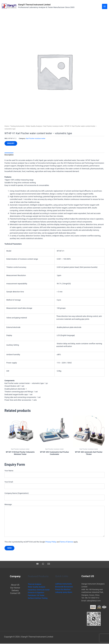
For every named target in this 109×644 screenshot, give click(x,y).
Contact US (15, 594)
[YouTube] (37, 564)
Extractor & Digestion (36, 593)
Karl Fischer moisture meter (53, 127)
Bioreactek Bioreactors (64, 587)
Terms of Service (66, 542)
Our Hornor (15, 588)
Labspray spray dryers (64, 593)
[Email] (49, 564)
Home (7, 127)
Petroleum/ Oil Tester (36, 596)
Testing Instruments (17, 127)
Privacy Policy (51, 542)
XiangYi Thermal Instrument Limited (36, 5)
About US (15, 585)
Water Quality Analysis (34, 127)
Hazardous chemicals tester (39, 590)
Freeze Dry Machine (63, 590)
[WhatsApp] (43, 564)
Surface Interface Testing (38, 598)
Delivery (15, 591)
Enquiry (11, 144)
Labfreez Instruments (64, 584)
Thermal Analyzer (35, 585)
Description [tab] (9, 155)
